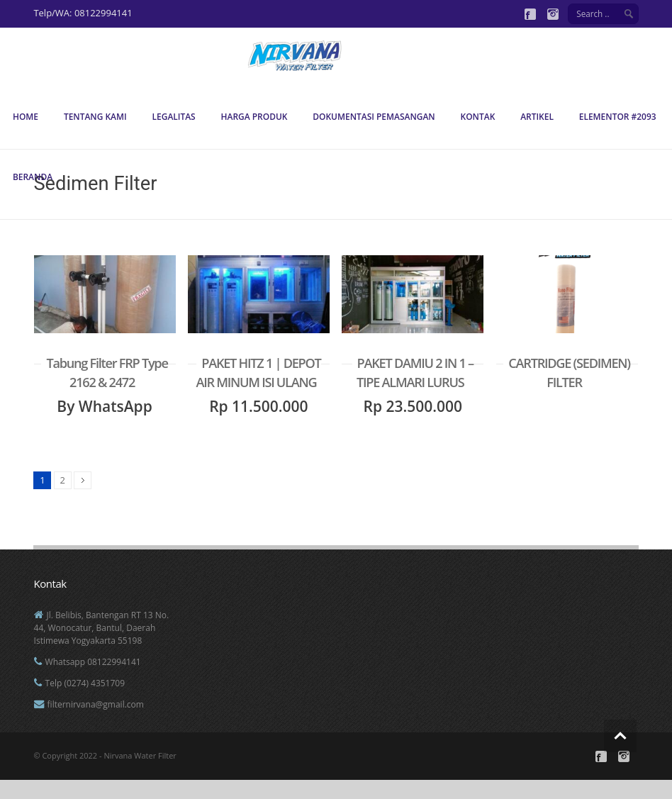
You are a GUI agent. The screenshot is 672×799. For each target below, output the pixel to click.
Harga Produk (254, 117)
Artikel (537, 117)
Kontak (478, 117)
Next (83, 480)
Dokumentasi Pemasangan (374, 117)
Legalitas (174, 117)
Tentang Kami (95, 117)
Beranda (33, 177)
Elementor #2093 (618, 117)
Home (26, 117)
